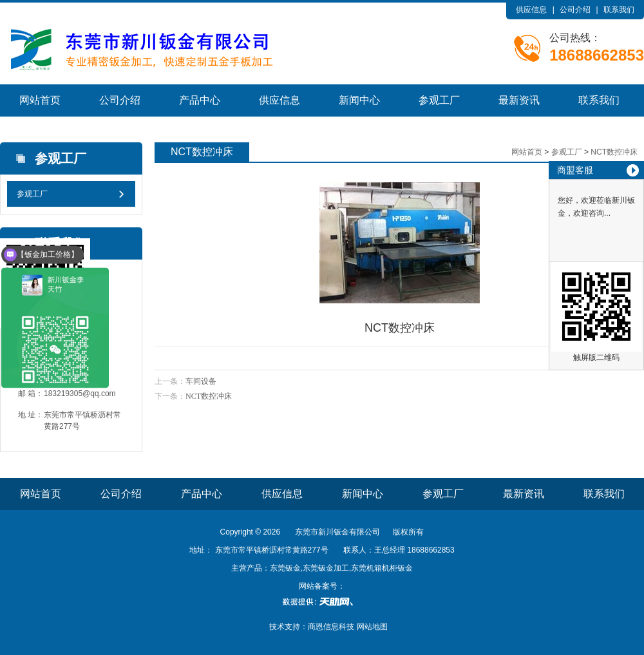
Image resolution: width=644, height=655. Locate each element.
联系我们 (619, 10)
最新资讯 (519, 100)
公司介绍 (575, 10)
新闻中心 (359, 100)
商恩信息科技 (331, 627)
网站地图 (372, 627)
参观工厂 (439, 100)
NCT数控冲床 (614, 152)
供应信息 (531, 10)
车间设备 (201, 381)
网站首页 (40, 100)
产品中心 (200, 100)
